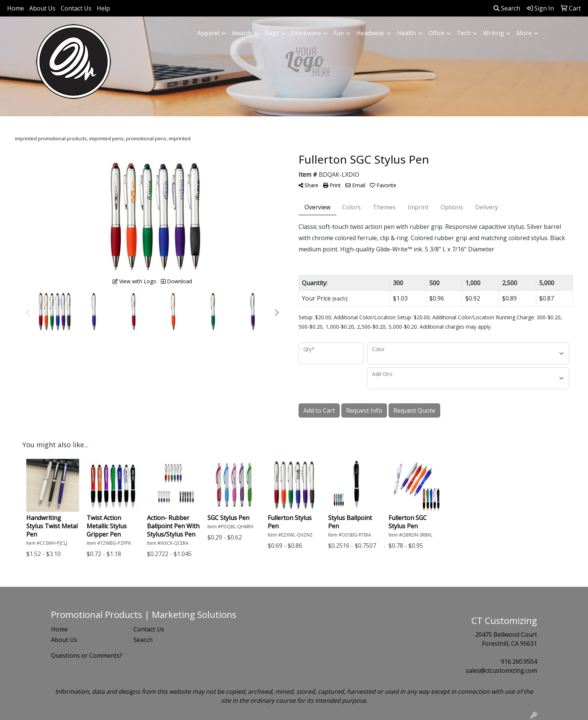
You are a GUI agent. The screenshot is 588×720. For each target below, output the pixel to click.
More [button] (524, 33)
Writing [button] (493, 33)
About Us (42, 8)
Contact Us (76, 8)
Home (16, 8)
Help (103, 8)
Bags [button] (272, 33)
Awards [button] (242, 33)
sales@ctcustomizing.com (501, 670)
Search (507, 8)
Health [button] (406, 33)
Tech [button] (464, 33)
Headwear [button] (370, 33)
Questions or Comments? (87, 655)
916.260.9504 (519, 661)
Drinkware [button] (306, 33)
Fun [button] (339, 33)
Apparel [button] (208, 33)
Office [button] (436, 33)
